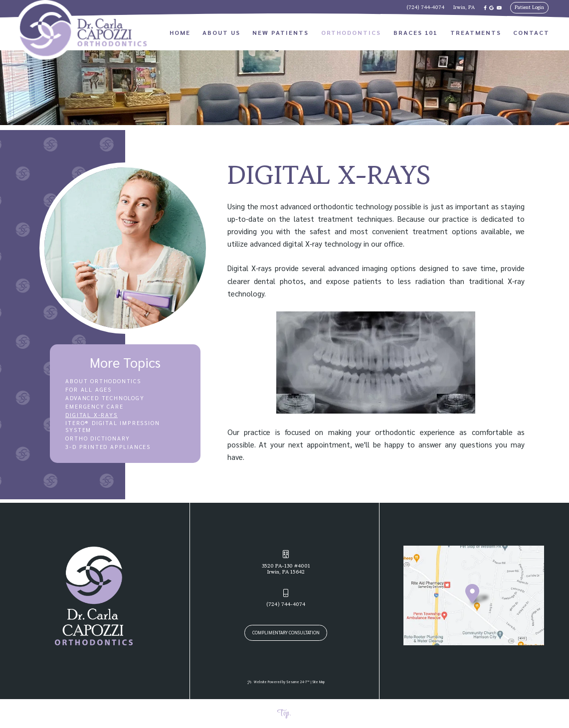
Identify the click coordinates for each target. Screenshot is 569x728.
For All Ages (89, 390)
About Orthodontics (103, 381)
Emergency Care (94, 407)
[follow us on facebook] (485, 7)
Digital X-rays (91, 415)
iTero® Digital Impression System (112, 426)
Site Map (318, 682)
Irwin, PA (464, 7)
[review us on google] (491, 7)
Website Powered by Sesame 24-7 (279, 682)
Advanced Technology (105, 398)
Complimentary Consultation (286, 632)
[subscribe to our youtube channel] (499, 7)
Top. (284, 714)
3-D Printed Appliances (108, 447)
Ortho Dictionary (98, 438)
